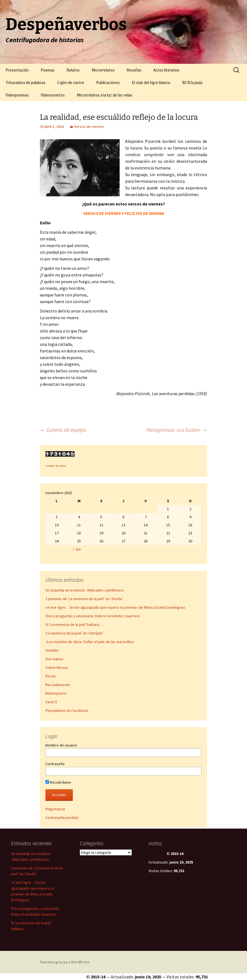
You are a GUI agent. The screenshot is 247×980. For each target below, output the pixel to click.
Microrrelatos (103, 70)
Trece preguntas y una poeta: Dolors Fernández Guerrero (93, 616)
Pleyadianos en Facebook (67, 710)
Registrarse (55, 809)
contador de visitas (56, 466)
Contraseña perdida (62, 817)
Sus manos (54, 659)
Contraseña (55, 764)
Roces (51, 676)
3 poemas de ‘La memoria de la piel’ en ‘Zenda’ (84, 599)
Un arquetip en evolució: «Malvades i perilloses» (85, 590)
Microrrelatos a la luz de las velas (105, 95)
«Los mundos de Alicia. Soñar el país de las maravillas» (90, 642)
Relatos (73, 70)
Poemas (48, 70)
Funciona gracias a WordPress (65, 962)
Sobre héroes (57, 667)
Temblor (52, 650)
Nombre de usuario (61, 745)
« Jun (77, 549)
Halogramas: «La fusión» (177, 430)
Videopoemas (17, 95)
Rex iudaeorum (58, 685)
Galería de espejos (63, 430)
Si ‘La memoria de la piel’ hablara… (74, 624)
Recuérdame (58, 782)
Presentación (17, 70)
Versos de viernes (89, 126)
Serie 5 (51, 702)
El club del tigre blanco (151, 82)
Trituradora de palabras (25, 82)
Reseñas (134, 70)
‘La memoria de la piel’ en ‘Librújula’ (74, 633)
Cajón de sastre (71, 82)
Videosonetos (53, 95)
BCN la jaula (192, 82)
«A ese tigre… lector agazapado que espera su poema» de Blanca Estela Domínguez (115, 607)
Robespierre (56, 693)
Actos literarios (166, 70)
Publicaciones (108, 82)
